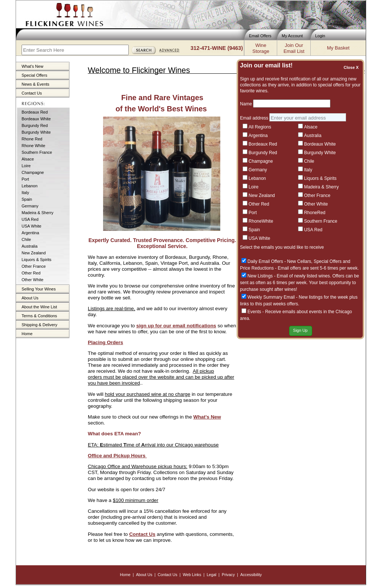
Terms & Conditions (39, 316)
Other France (34, 266)
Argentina (30, 233)
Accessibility (251, 575)
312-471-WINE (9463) (217, 48)
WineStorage (261, 48)
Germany (30, 206)
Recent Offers (307, 100)
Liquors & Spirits (36, 260)
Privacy (228, 575)
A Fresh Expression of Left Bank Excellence (303, 253)
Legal (211, 575)
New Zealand (34, 253)
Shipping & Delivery (39, 325)
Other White (33, 280)
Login (320, 36)
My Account (292, 36)
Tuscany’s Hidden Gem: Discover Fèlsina (300, 180)
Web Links (192, 575)
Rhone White (33, 146)
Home (27, 334)
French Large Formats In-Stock (289, 214)
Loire (26, 166)
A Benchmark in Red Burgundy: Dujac (297, 287)
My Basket (338, 48)
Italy (25, 193)
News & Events (36, 84)
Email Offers (260, 36)
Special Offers (34, 75)
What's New (32, 66)
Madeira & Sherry (38, 213)
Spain (27, 199)
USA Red (30, 219)
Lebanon (30, 186)
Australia (30, 246)
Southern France (37, 152)
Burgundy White (36, 132)
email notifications (194, 326)
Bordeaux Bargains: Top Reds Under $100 (301, 140)
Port (25, 179)
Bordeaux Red (35, 112)
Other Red (31, 273)
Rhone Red (32, 139)
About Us (30, 298)
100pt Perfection (273, 270)
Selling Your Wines (39, 289)
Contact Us (32, 93)
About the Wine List (39, 307)
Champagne (33, 172)
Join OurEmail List (294, 48)
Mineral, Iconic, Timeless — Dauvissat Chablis (306, 197)
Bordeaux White (36, 119)
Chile (26, 239)
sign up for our (154, 326)
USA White (31, 226)
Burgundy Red (35, 125)
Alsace (28, 159)
